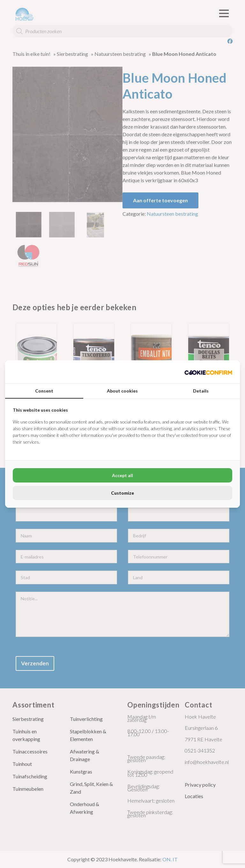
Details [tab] (201, 391)
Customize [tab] (122, 493)
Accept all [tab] (122, 475)
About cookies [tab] (122, 391)
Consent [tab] (44, 391)
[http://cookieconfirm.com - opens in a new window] (208, 372)
